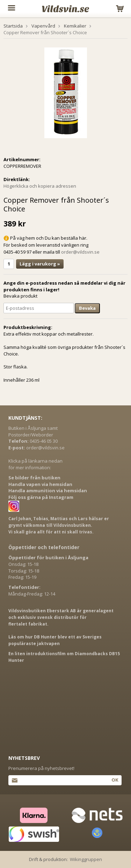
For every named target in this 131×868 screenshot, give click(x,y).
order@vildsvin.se (80, 252)
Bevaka (87, 308)
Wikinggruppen (86, 859)
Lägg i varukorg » (40, 264)
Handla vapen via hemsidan (40, 484)
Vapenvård (43, 26)
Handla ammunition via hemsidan (48, 491)
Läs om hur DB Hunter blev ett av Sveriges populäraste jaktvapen (55, 640)
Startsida (13, 26)
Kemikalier (75, 26)
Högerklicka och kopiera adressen (40, 186)
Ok (115, 780)
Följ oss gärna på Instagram (41, 497)
